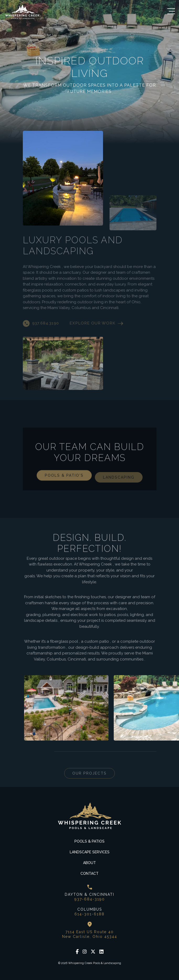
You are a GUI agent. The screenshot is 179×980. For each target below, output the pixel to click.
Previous (27, 752)
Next (40, 752)
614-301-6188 (89, 914)
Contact (89, 873)
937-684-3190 (90, 899)
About (89, 863)
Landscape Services (90, 852)
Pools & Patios (89, 841)
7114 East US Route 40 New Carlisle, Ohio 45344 (90, 934)
